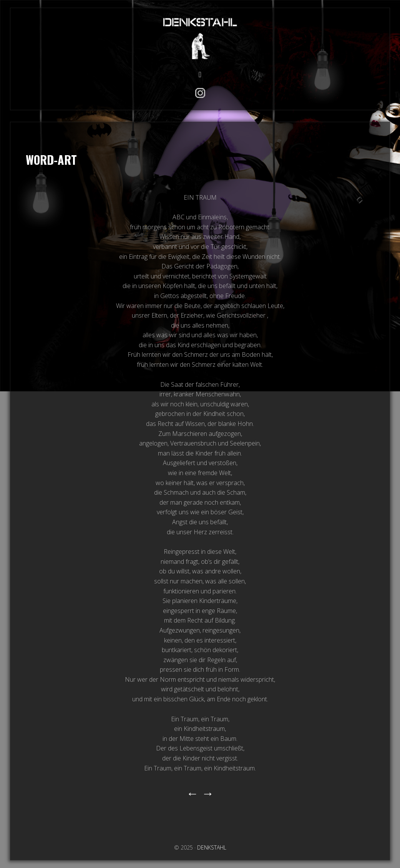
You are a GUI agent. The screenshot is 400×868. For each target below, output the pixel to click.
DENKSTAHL (200, 37)
